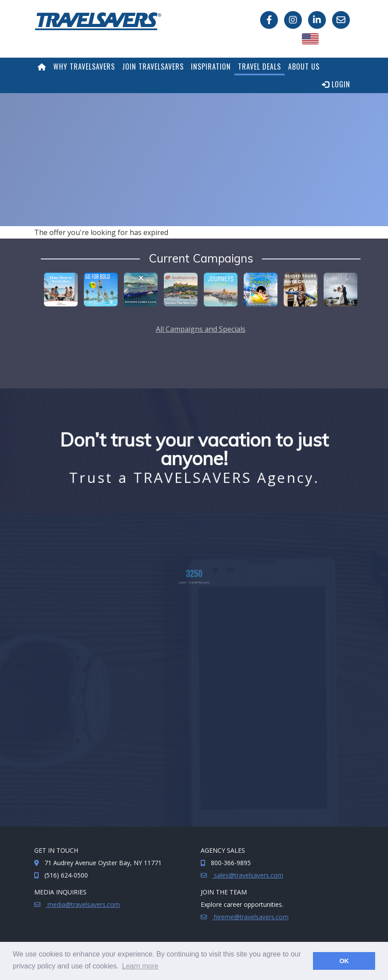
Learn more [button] (140, 966)
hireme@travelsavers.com (250, 917)
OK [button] (344, 961)
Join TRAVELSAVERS (153, 67)
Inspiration (211, 67)
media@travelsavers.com (83, 904)
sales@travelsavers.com (248, 875)
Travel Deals (259, 67)
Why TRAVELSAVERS (84, 67)
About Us (304, 67)
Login (336, 84)
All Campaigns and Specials (201, 329)
